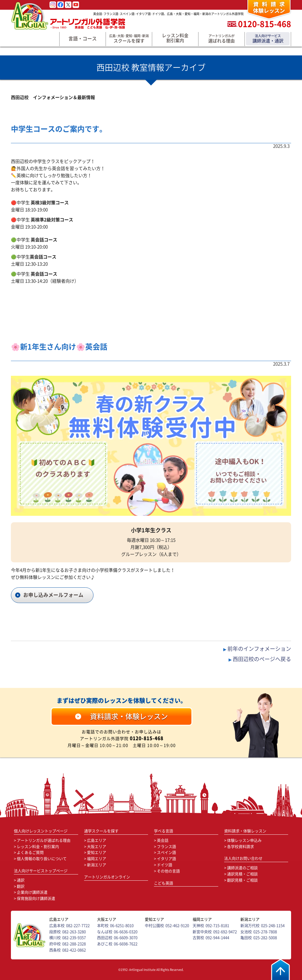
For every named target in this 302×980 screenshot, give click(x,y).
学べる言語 (164, 831)
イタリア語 (166, 859)
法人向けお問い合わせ (243, 858)
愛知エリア (97, 853)
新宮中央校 (202, 932)
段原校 (55, 932)
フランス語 (166, 847)
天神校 (198, 926)
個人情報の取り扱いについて (42, 859)
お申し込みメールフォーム (53, 595)
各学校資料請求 (241, 847)
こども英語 (164, 883)
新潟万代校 (250, 926)
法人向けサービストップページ (41, 871)
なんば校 (105, 932)
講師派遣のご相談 (242, 868)
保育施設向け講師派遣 (36, 899)
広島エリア (97, 840)
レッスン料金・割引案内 (38, 847)
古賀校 (198, 938)
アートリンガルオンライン (107, 877)
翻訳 (21, 886)
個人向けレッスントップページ (41, 831)
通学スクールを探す (101, 831)
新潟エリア (97, 865)
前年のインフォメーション (259, 649)
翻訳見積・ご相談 (242, 880)
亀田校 (246, 938)
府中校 (55, 944)
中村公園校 (154, 926)
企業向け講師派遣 (32, 892)
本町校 (103, 926)
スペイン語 (166, 853)
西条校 (55, 950)
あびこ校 (105, 944)
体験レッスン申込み (244, 840)
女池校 (246, 932)
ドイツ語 (165, 865)
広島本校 (57, 926)
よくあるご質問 (30, 853)
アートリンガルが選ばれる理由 (44, 840)
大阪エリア (97, 847)
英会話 (163, 840)
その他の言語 (168, 871)
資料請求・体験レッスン (245, 831)
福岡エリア (97, 859)
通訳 (21, 880)
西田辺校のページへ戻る (262, 659)
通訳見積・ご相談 (242, 874)
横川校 (55, 938)
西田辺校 (105, 938)
